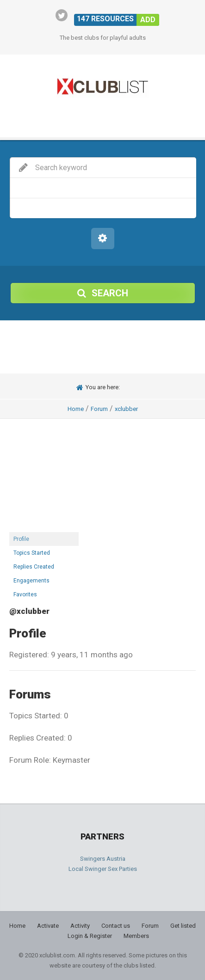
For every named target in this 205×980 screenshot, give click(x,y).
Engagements (31, 581)
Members (136, 936)
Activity (80, 926)
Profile (21, 539)
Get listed (183, 926)
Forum (99, 409)
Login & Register (90, 936)
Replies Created (34, 567)
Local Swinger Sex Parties (103, 869)
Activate (48, 926)
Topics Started (32, 553)
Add (148, 20)
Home (76, 409)
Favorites (25, 594)
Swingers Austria (103, 859)
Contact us (116, 926)
